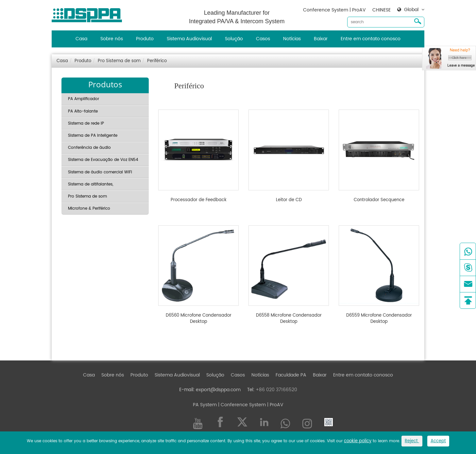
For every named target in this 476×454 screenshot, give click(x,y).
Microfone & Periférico (89, 209)
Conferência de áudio (89, 148)
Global (411, 10)
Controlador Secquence (379, 200)
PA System (205, 405)
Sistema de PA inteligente (93, 136)
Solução (234, 39)
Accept (438, 441)
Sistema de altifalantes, (91, 184)
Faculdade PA (291, 375)
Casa (81, 39)
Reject (412, 441)
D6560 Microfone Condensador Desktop (199, 319)
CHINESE (382, 10)
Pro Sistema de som (119, 61)
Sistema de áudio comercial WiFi (100, 172)
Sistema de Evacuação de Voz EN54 (103, 160)
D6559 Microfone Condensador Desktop (379, 319)
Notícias (292, 39)
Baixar (321, 39)
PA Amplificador (84, 99)
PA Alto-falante (83, 111)
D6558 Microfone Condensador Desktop (289, 319)
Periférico (157, 61)
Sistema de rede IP (86, 123)
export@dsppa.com (218, 390)
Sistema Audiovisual (189, 39)
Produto (145, 39)
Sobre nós (112, 39)
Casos (263, 39)
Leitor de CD (289, 200)
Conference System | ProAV (334, 10)
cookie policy (358, 441)
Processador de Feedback (199, 200)
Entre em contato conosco (371, 39)
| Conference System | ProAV (250, 405)
